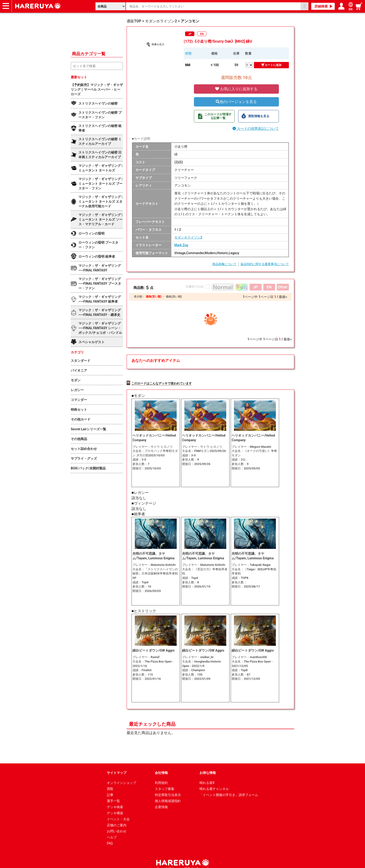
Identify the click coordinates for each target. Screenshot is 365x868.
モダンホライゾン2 (188, 237)
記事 (110, 789)
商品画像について (224, 264)
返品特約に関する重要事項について (265, 264)
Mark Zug (181, 245)
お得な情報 (208, 767)
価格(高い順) (174, 297)
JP (190, 34)
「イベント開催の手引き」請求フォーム (229, 789)
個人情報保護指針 (168, 795)
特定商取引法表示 (168, 789)
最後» (283, 297)
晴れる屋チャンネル (214, 783)
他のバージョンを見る (236, 102)
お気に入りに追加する (236, 89)
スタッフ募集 (165, 783)
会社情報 (161, 767)
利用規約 (161, 777)
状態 (188, 53)
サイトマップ (117, 767)
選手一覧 (113, 795)
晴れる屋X (207, 777)
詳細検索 (321, 6)
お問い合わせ (117, 826)
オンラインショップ (122, 777)
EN (202, 34)
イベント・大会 (118, 813)
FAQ (110, 838)
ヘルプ (112, 832)
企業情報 (161, 801)
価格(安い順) (154, 297)
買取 (110, 783)
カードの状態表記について (256, 129)
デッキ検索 (115, 801)
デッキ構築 (115, 807)
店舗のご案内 (117, 820)
